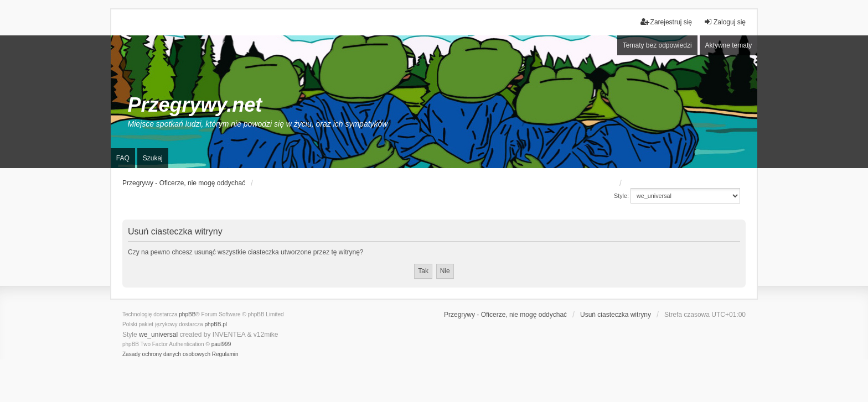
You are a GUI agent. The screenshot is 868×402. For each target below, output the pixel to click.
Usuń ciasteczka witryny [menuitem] (616, 315)
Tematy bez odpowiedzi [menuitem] (657, 45)
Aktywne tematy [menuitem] (729, 45)
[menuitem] (166, 354)
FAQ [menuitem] (123, 158)
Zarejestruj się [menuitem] (666, 22)
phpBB (187, 314)
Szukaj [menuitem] (153, 158)
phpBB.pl (216, 324)
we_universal (158, 335)
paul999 (221, 344)
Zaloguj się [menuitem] (725, 22)
